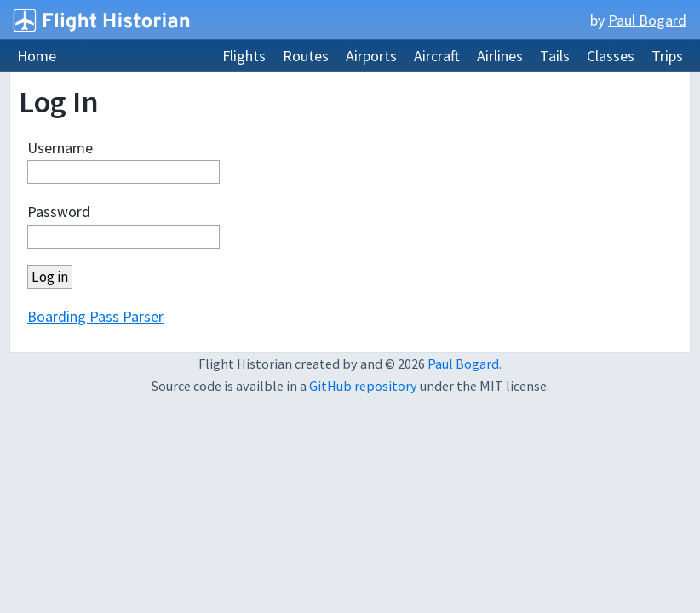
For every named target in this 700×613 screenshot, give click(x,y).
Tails (555, 56)
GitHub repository (363, 386)
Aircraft (437, 56)
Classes (611, 56)
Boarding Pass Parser (95, 316)
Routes (306, 56)
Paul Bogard (647, 20)
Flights (244, 56)
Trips (667, 56)
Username (60, 148)
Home (37, 56)
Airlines (500, 56)
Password (59, 212)
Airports (371, 56)
